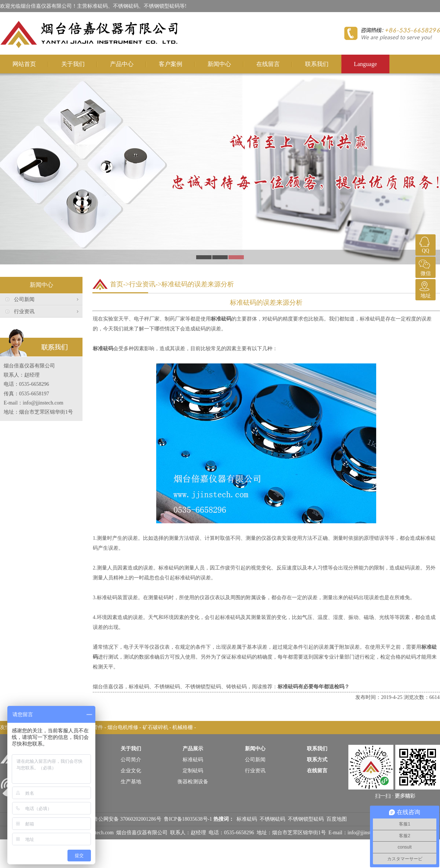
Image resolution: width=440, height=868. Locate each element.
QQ (425, 244)
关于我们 (73, 64)
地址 (425, 289)
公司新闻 (24, 299)
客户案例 (170, 64)
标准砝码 (221, 319)
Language (365, 64)
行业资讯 (24, 312)
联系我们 (317, 64)
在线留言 (268, 64)
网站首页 (24, 64)
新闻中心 (219, 64)
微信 (425, 266)
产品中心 (122, 64)
